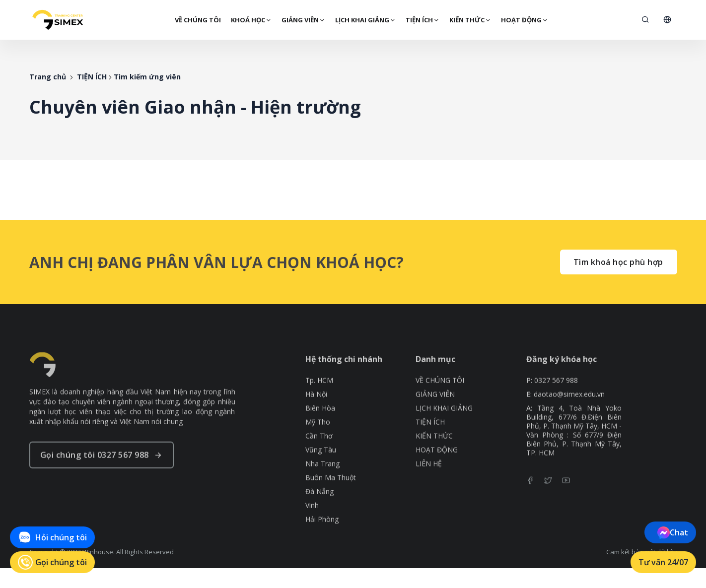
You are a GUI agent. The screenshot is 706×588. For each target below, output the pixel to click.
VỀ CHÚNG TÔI (197, 20)
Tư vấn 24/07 (664, 562)
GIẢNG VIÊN (302, 20)
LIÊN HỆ (429, 486)
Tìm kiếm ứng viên (147, 77)
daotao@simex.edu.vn (569, 417)
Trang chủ (48, 77)
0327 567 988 (556, 403)
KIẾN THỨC (469, 20)
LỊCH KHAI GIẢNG (364, 20)
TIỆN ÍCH (422, 20)
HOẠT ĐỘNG (524, 20)
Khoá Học (250, 20)
